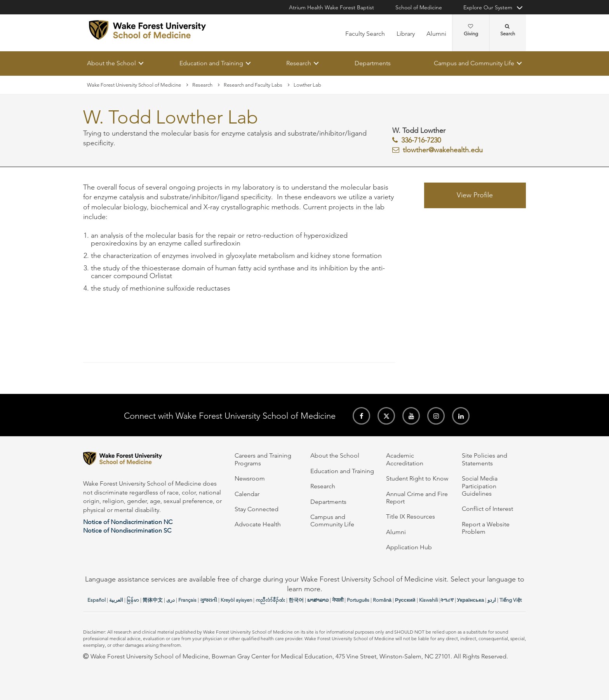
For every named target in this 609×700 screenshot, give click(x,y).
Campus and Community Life (474, 63)
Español (97, 600)
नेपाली (338, 600)
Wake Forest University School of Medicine (134, 85)
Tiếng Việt (511, 600)
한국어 (296, 600)
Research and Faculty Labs (253, 85)
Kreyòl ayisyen (236, 600)
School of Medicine (419, 7)
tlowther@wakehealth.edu (443, 150)
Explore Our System (488, 7)
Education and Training (211, 63)
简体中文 (153, 600)
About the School (111, 63)
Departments (373, 63)
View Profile (475, 195)
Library (406, 34)
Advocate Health (258, 524)
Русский (405, 600)
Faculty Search (365, 34)
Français (187, 600)
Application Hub (409, 547)
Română (382, 600)
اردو (492, 600)
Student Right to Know (417, 478)
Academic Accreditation (405, 459)
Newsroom (250, 478)
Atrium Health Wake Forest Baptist (331, 7)
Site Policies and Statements (485, 459)
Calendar (247, 494)
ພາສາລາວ (318, 600)
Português (358, 600)
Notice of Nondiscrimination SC (127, 530)
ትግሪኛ (447, 600)
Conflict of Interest (487, 509)
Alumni (436, 34)
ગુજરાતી (209, 600)
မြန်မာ (133, 600)
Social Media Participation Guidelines (480, 486)
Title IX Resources (411, 516)
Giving (471, 30)
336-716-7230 (421, 140)
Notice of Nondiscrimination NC (128, 522)
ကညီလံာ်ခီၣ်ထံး (270, 600)
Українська (471, 600)
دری (171, 600)
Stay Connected (257, 509)
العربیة (116, 600)
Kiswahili (429, 600)
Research (299, 63)
